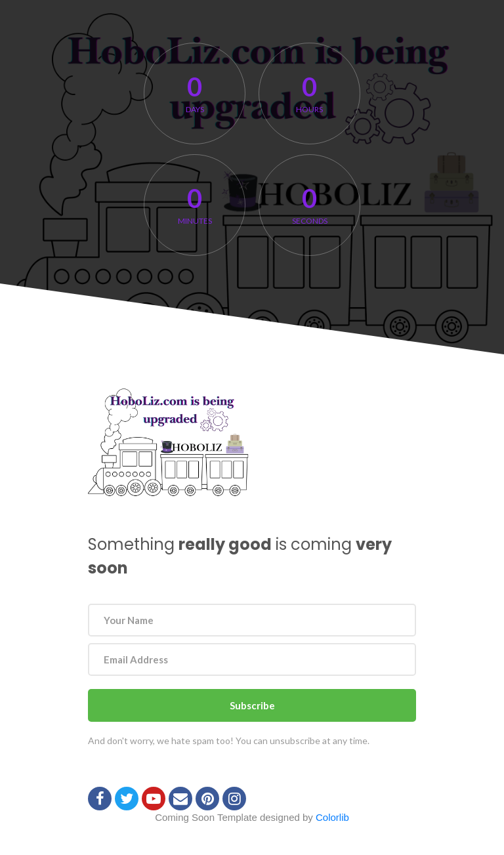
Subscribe (252, 705)
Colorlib (332, 817)
